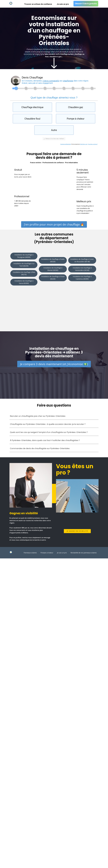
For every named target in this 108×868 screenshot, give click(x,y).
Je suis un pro (63, 4)
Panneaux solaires (30, 552)
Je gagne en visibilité (77, 531)
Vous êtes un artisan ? (93, 144)
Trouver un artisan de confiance (38, 4)
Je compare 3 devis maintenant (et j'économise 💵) (54, 364)
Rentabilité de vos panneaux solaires (84, 552)
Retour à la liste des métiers (54, 138)
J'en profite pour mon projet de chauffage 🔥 (54, 224)
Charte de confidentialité (66, 144)
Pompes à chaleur (47, 552)
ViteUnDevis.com (84, 144)
